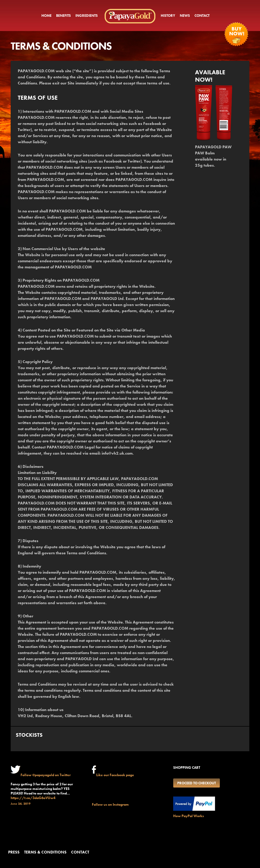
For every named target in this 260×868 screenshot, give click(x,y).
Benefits (63, 16)
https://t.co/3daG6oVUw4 (33, 798)
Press (14, 852)
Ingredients (87, 16)
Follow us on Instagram (110, 804)
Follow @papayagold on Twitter (46, 775)
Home (46, 16)
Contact (202, 16)
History (168, 16)
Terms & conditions (45, 852)
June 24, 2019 (21, 804)
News (185, 16)
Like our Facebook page (115, 775)
